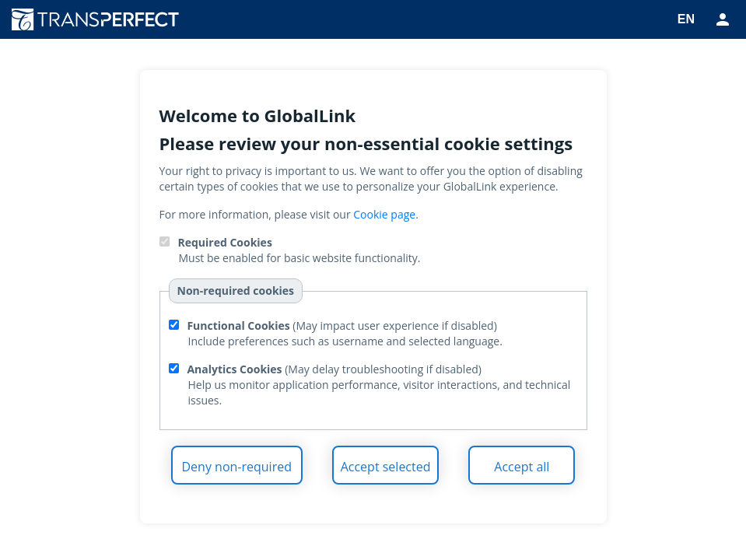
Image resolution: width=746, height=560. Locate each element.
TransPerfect (101, 19)
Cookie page (384, 214)
